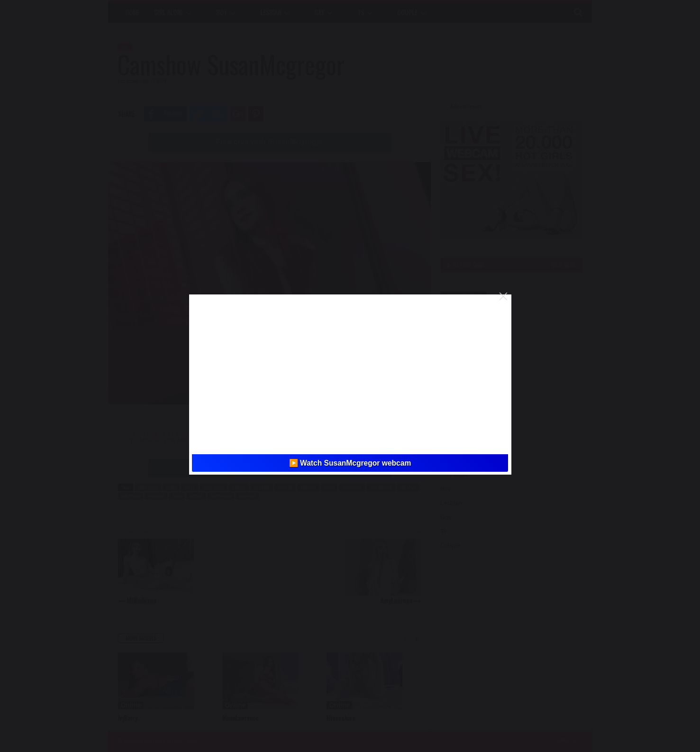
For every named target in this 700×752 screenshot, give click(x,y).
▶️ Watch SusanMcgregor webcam (350, 463)
